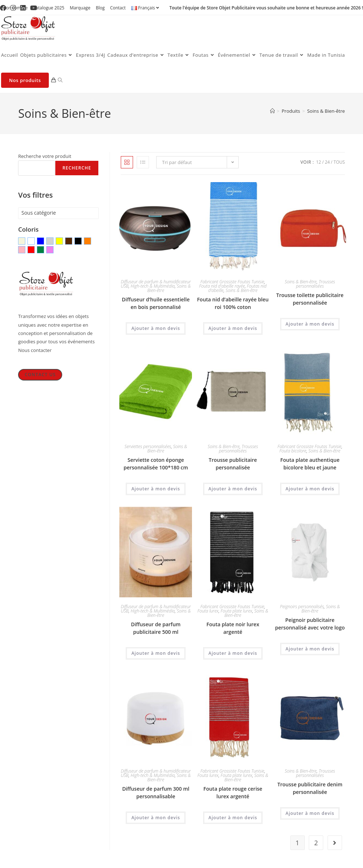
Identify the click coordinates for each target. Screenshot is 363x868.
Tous (339, 162)
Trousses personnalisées (316, 284)
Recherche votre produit (45, 156)
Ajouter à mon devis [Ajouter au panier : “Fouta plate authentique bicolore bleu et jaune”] (310, 489)
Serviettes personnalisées (148, 446)
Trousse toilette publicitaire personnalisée (310, 299)
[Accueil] (272, 111)
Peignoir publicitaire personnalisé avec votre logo (310, 624)
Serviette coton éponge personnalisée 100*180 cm (156, 464)
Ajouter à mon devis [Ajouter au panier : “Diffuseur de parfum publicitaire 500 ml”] (156, 653)
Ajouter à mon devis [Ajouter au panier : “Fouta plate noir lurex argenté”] (233, 653)
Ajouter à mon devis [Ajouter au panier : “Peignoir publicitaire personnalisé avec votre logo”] (310, 649)
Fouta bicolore (293, 451)
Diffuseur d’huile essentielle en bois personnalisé (156, 303)
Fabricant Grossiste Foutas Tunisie (232, 282)
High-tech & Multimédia (153, 286)
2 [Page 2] (316, 843)
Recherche (77, 168)
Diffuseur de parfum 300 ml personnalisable (156, 792)
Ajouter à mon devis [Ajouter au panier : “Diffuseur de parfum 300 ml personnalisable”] (156, 818)
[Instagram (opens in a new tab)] (13, 8)
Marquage (80, 8)
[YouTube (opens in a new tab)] (33, 8)
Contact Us (40, 375)
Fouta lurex (208, 611)
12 (319, 162)
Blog (100, 8)
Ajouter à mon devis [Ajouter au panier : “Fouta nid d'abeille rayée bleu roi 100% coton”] (233, 328)
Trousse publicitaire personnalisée (233, 464)
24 (327, 162)
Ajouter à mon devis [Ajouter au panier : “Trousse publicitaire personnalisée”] (233, 489)
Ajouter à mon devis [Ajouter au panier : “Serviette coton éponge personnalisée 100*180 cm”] (156, 489)
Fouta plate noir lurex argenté (233, 628)
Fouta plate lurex (236, 611)
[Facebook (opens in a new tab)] (4, 8)
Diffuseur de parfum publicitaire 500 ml (156, 628)
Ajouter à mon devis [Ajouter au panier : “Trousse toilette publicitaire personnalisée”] (310, 324)
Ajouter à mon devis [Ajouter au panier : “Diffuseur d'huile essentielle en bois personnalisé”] (156, 328)
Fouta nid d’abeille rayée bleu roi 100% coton (233, 303)
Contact (118, 8)
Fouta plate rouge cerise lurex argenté (233, 792)
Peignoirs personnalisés (302, 607)
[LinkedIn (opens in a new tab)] (23, 8)
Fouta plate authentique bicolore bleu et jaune (310, 464)
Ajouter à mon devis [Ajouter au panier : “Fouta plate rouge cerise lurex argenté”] (233, 818)
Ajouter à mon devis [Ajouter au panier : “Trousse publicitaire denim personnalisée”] (310, 813)
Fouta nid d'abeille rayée (222, 286)
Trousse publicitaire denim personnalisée (310, 788)
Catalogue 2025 (49, 8)
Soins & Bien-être (326, 111)
